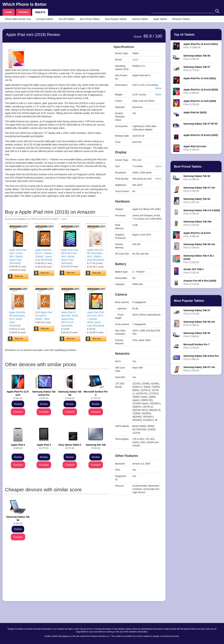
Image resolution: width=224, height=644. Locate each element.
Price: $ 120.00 (193, 271)
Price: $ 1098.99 (201, 46)
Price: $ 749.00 (196, 346)
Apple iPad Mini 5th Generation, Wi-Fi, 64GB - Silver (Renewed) (17, 319)
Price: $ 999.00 (201, 91)
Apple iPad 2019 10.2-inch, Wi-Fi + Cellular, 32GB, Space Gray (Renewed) (96, 319)
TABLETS (40, 12)
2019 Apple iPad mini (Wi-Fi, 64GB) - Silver (44, 316)
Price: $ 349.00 (199, 246)
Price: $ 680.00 (201, 358)
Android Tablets (140, 19)
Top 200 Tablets (67, 19)
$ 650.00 (96, 446)
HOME (9, 12)
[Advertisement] (57, 575)
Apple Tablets (160, 19)
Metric (158, 88)
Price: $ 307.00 (197, 201)
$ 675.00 (44, 446)
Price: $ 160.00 (199, 189)
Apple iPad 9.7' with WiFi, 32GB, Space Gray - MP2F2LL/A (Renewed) (70, 319)
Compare (18, 412)
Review (18, 404)
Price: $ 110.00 (200, 282)
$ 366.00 (18, 520)
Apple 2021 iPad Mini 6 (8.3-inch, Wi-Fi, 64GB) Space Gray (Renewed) (70, 257)
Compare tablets (45, 19)
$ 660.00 (18, 395)
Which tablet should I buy (18, 19)
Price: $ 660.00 (197, 235)
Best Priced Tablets (90, 19)
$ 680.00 (44, 395)
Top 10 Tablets (184, 35)
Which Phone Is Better (25, 4)
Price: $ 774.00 (197, 69)
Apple (135, 60)
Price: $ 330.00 (199, 259)
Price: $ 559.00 (195, 148)
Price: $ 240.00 (202, 212)
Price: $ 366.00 (197, 57)
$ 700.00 (96, 395)
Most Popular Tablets (116, 19)
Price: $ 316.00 (197, 223)
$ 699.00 (70, 395)
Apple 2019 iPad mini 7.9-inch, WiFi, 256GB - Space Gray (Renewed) (18, 257)
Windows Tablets (181, 19)
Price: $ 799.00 (200, 103)
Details (64, 219)
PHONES (23, 12)
